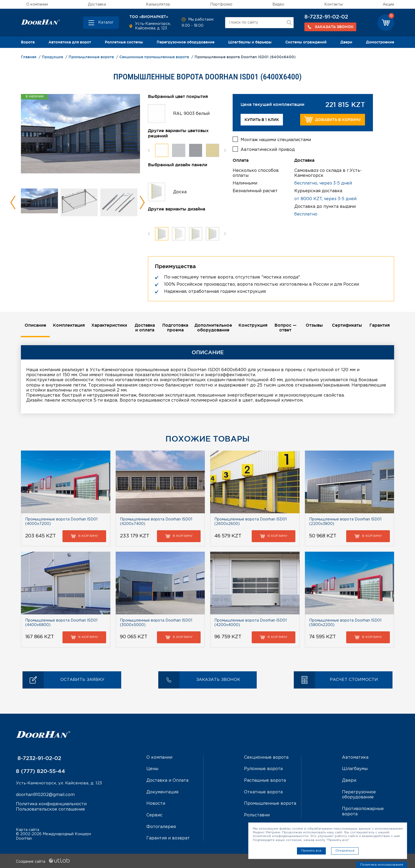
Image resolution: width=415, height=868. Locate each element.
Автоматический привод (268, 149)
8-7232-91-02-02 (326, 17)
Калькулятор (158, 5)
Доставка (97, 5)
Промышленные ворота (270, 803)
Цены (152, 769)
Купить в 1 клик (262, 120)
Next (142, 203)
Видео (278, 5)
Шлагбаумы (355, 769)
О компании (37, 5)
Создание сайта (43, 861)
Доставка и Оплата (167, 781)
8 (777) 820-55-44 (40, 771)
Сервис (154, 815)
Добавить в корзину (333, 120)
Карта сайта (28, 829)
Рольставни (257, 815)
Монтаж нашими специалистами (276, 139)
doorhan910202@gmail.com (45, 795)
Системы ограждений (306, 42)
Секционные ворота (266, 758)
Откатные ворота (263, 792)
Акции (388, 5)
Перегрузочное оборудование (186, 42)
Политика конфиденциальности (51, 804)
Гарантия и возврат (168, 838)
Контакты (333, 5)
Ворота (28, 42)
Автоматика (355, 758)
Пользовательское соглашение (50, 809)
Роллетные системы (124, 42)
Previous (13, 203)
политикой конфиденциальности (281, 836)
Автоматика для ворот (70, 42)
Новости (156, 803)
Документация (162, 792)
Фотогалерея (161, 826)
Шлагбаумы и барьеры (250, 42)
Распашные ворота (265, 781)
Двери (346, 42)
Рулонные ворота (263, 769)
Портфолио (221, 5)
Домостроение (380, 42)
